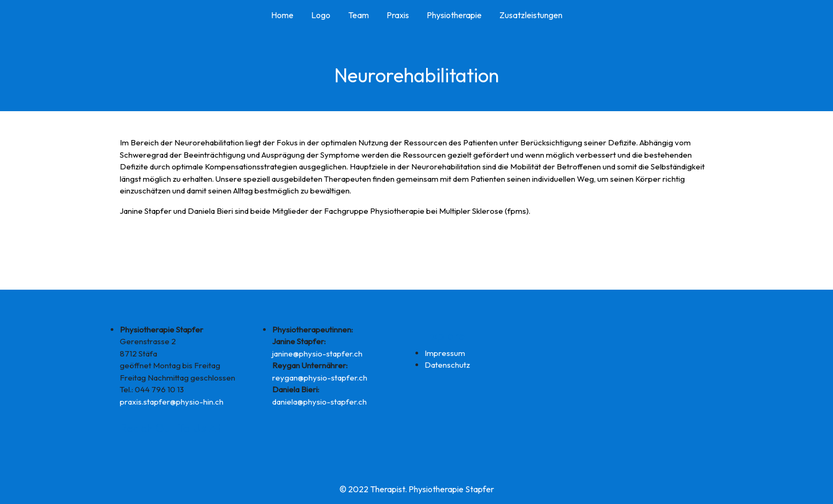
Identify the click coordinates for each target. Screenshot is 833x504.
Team (358, 15)
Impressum (445, 353)
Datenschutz (447, 365)
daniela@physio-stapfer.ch (319, 402)
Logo (321, 15)
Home (282, 15)
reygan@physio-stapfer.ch (320, 378)
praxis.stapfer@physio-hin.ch (172, 402)
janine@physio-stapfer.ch (317, 354)
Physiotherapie (454, 15)
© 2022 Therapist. (373, 489)
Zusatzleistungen (531, 15)
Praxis (398, 15)
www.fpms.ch (144, 231)
